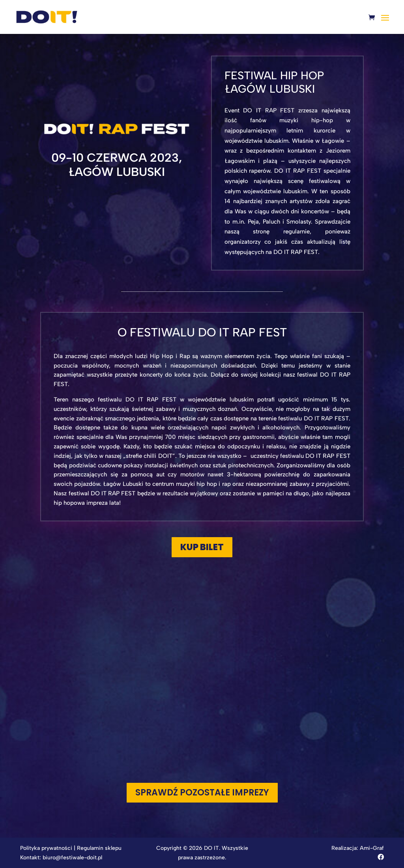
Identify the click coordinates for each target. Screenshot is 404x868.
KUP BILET (202, 547)
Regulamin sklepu (99, 848)
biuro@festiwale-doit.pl (72, 858)
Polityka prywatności (46, 848)
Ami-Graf (372, 848)
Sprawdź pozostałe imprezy (202, 792)
